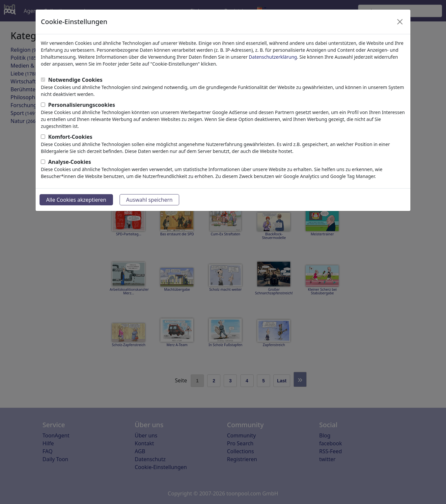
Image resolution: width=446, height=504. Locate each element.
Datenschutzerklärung (273, 57)
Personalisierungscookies (82, 105)
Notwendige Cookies (75, 80)
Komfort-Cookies (70, 137)
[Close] (400, 22)
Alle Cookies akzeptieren (76, 200)
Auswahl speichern (149, 200)
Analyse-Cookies (70, 162)
